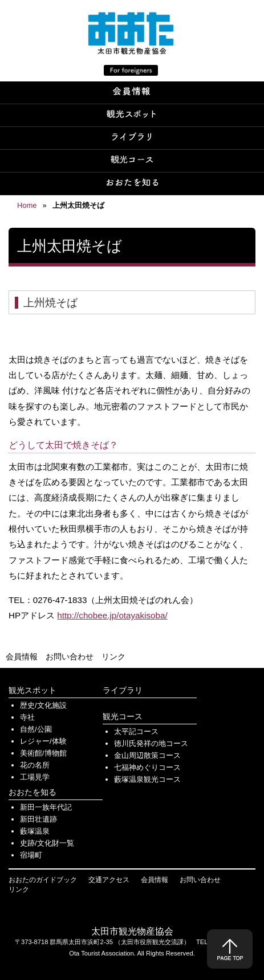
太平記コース (136, 731)
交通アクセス (109, 880)
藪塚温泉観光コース (147, 779)
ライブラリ (123, 690)
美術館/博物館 (43, 753)
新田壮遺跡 (38, 819)
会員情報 (22, 657)
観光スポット (33, 690)
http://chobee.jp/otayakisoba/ (112, 615)
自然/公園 (36, 729)
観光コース (123, 716)
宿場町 (31, 855)
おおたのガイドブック (43, 880)
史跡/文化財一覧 (47, 843)
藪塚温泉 (35, 831)
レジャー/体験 (43, 741)
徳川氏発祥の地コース (151, 743)
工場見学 (35, 777)
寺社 (27, 717)
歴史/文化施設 (43, 705)
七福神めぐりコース (147, 767)
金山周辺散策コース (147, 755)
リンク (113, 657)
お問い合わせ (70, 657)
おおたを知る (33, 792)
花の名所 (35, 765)
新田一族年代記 (46, 807)
